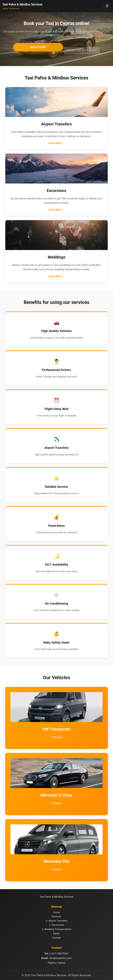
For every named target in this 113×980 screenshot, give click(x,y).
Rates (56, 934)
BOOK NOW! (38, 47)
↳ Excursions (57, 925)
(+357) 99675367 (59, 954)
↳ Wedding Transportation (57, 929)
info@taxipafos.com (60, 958)
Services (57, 916)
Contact (57, 938)
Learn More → (56, 143)
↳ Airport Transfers (57, 921)
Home (57, 912)
